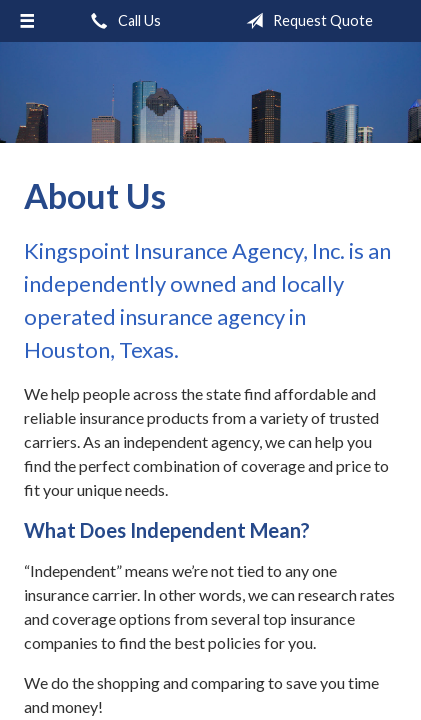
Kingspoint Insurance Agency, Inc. (211, 92)
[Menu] (27, 21)
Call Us (122, 21)
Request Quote (305, 21)
